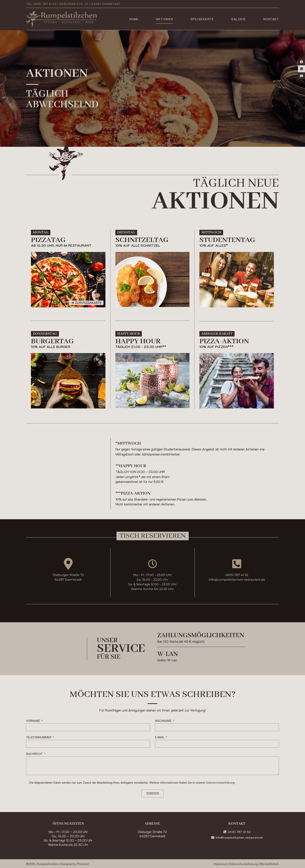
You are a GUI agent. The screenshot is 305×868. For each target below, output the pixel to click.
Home (134, 19)
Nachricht (35, 754)
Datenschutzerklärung (244, 864)
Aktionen (165, 19)
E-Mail (160, 738)
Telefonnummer (39, 738)
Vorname (33, 721)
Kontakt (271, 19)
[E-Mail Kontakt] (301, 76)
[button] (41, 233)
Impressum (220, 864)
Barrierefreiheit (269, 864)
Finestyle (83, 864)
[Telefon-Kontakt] (301, 69)
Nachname (164, 721)
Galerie (239, 19)
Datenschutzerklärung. (221, 783)
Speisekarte (202, 19)
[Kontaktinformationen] (301, 62)
